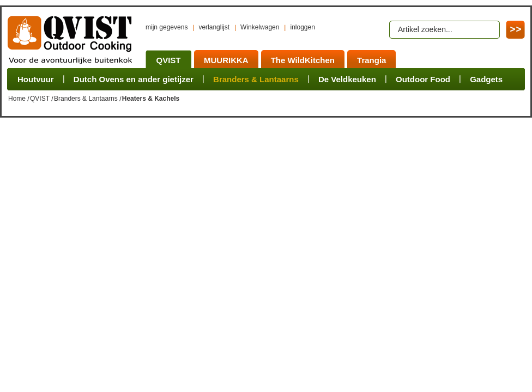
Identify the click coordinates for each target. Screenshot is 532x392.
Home (17, 99)
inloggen (302, 27)
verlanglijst (214, 27)
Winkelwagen (260, 27)
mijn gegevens (167, 27)
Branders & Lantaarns (86, 99)
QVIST (40, 99)
